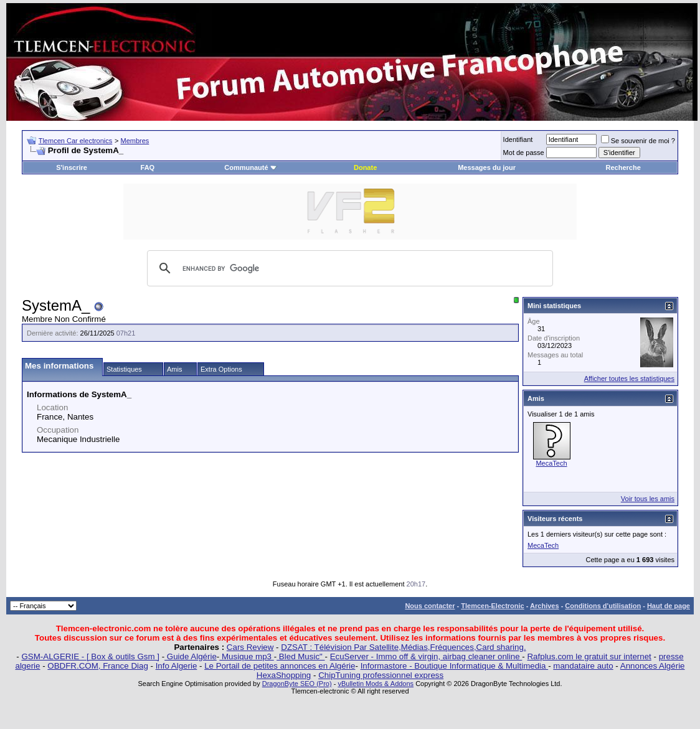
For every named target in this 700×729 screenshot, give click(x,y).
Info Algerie (177, 666)
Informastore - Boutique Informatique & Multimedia (455, 666)
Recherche (623, 167)
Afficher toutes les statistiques (629, 379)
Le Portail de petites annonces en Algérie (280, 666)
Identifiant (518, 139)
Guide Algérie (191, 656)
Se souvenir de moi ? (638, 141)
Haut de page (669, 606)
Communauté (250, 167)
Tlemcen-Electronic (492, 606)
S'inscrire (72, 167)
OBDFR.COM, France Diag (97, 666)
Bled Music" (300, 656)
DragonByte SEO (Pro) (297, 684)
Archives (544, 606)
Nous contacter (430, 606)
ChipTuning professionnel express (381, 675)
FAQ (148, 167)
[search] (348, 268)
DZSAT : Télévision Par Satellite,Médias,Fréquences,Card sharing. (403, 647)
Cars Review (250, 647)
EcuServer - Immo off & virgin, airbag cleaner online (426, 656)
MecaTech (551, 463)
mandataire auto (583, 666)
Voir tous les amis (648, 499)
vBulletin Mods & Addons (376, 684)
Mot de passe (524, 153)
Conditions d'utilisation (603, 606)
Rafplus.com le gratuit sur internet (589, 656)
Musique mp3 (246, 656)
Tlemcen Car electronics (76, 141)
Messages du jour (487, 167)
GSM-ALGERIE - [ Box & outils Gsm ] (91, 656)
